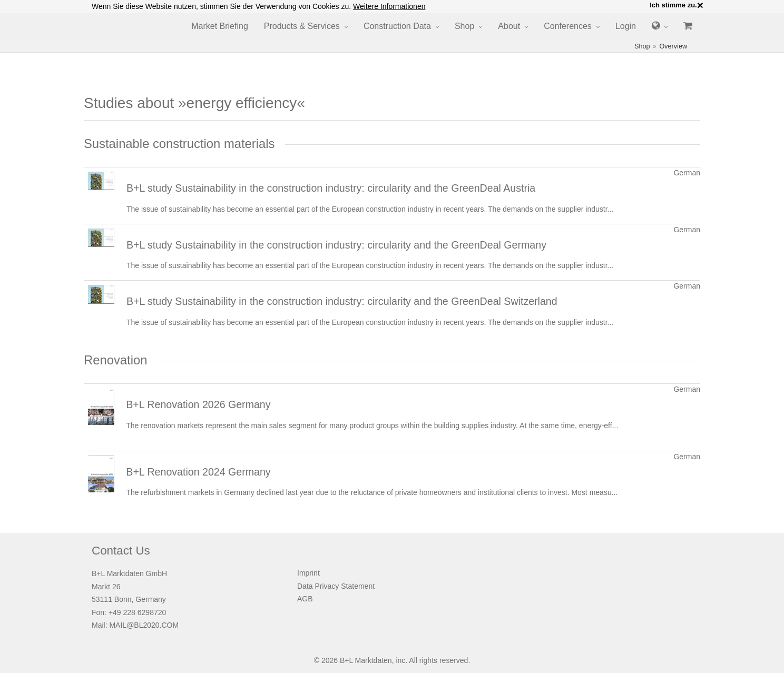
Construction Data (397, 26)
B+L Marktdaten (366, 660)
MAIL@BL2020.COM (144, 625)
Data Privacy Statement (336, 586)
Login (626, 26)
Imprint (308, 573)
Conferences (568, 26)
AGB (305, 599)
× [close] (700, 5)
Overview (673, 46)
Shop (464, 26)
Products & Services (302, 26)
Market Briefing (220, 26)
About (509, 26)
